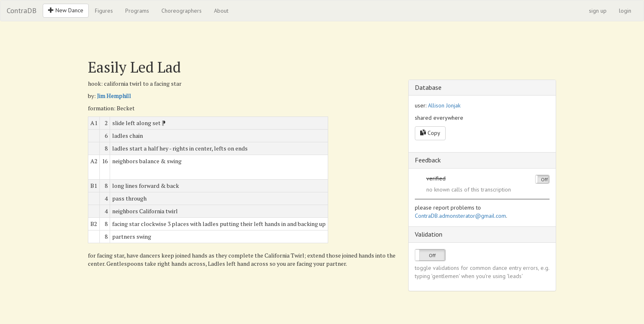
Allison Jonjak (444, 105)
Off (544, 179)
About (221, 11)
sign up (598, 11)
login (625, 11)
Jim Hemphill (114, 96)
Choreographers (182, 11)
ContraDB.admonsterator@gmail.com (460, 216)
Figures (104, 11)
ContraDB (22, 10)
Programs (137, 11)
